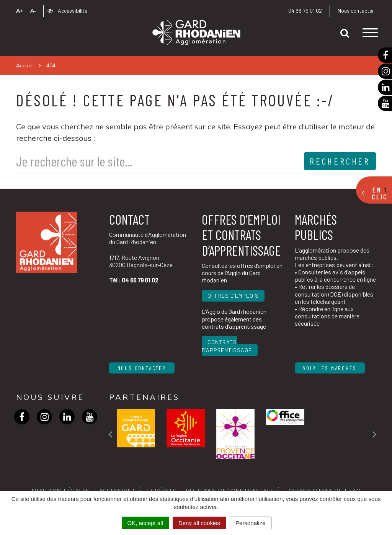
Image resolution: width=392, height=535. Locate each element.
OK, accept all (145, 523)
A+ (20, 11)
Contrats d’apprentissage (227, 346)
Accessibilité (67, 11)
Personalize (250, 523)
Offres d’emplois (233, 296)
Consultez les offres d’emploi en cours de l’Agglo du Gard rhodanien (242, 273)
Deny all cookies (199, 523)
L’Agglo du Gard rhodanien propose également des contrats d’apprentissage (234, 319)
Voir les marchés (330, 368)
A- (33, 11)
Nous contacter (356, 11)
